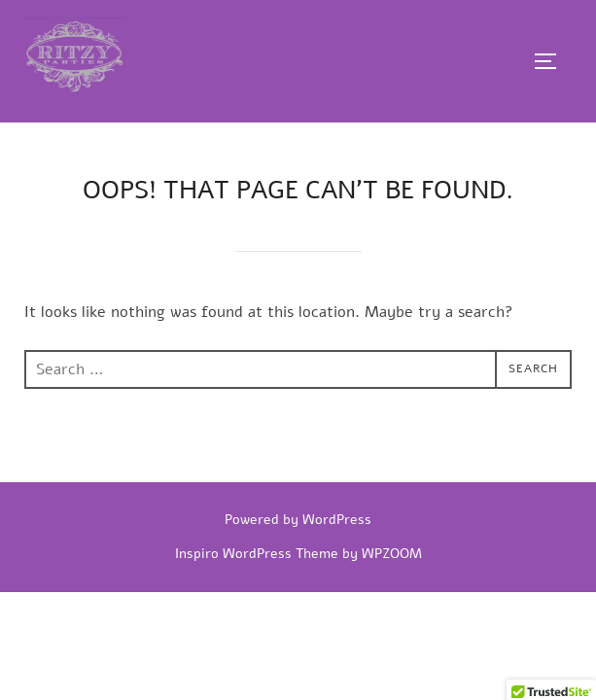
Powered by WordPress (298, 520)
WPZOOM (392, 554)
